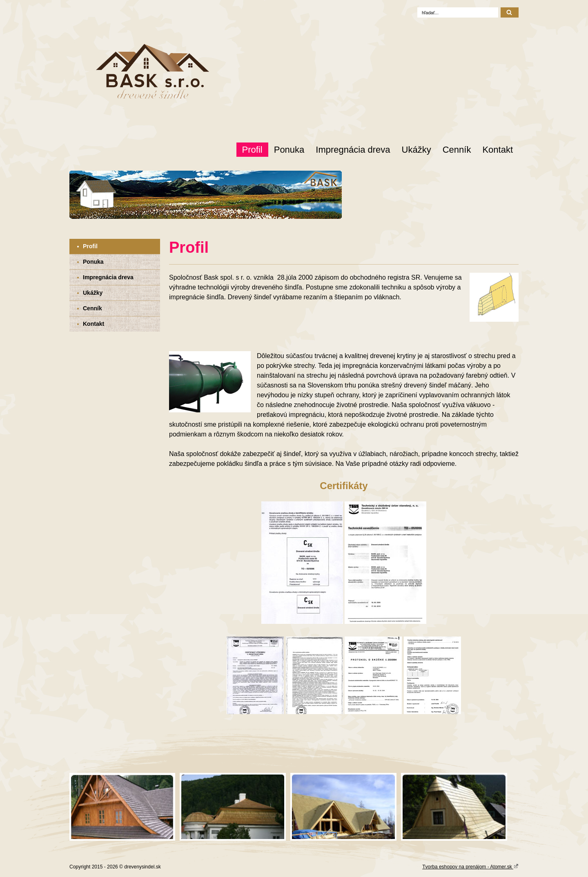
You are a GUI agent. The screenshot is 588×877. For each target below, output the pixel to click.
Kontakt (498, 150)
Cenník (457, 150)
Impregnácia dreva (353, 150)
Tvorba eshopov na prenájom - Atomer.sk (470, 866)
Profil (252, 150)
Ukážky (416, 150)
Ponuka (289, 150)
